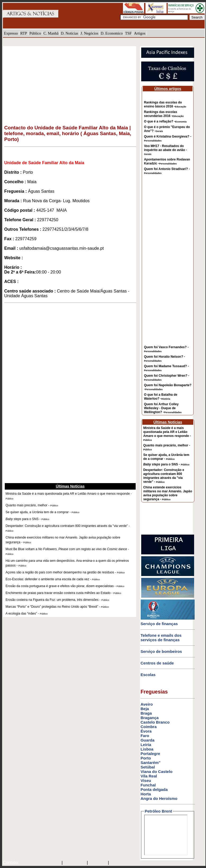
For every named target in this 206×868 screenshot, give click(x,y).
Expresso (11, 33)
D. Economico (112, 33)
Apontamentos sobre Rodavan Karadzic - (167, 161)
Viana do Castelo (156, 772)
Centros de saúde (157, 663)
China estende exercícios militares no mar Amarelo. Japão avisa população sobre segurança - (168, 493)
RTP (24, 33)
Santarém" (150, 763)
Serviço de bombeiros (161, 651)
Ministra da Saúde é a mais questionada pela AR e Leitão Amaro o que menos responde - (167, 434)
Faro (145, 736)
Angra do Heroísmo (159, 798)
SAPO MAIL (75, 863)
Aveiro (147, 704)
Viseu (146, 780)
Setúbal (148, 767)
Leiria (146, 745)
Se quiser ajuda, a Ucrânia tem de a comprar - (166, 457)
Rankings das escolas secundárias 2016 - (164, 114)
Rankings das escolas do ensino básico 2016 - (165, 104)
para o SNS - (166, 464)
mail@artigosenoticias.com (39, 863)
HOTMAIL (99, 863)
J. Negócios (90, 33)
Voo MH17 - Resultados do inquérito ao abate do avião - (165, 150)
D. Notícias (70, 33)
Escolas (148, 675)
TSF (128, 33)
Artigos (140, 33)
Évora (146, 731)
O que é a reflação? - (165, 121)
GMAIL (118, 863)
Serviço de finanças (159, 624)
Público (35, 33)
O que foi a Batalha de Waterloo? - (161, 397)
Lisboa (147, 749)
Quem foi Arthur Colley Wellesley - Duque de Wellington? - (163, 408)
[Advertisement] (70, 83)
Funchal (148, 785)
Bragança (149, 718)
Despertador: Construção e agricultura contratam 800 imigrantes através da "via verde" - (164, 476)
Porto (146, 758)
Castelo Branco (155, 722)
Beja (145, 709)
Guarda (147, 740)
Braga (146, 713)
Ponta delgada (154, 789)
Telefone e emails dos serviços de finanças (161, 638)
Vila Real (149, 776)
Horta (146, 794)
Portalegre (150, 754)
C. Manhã (51, 33)
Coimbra (148, 727)
